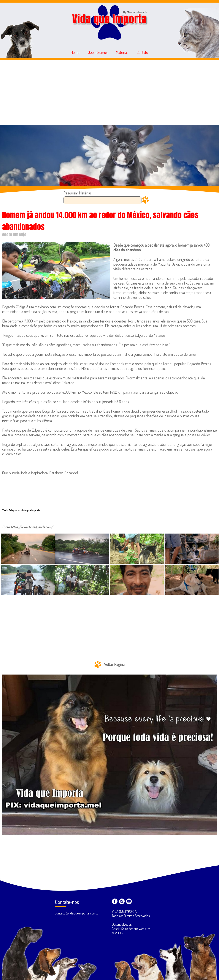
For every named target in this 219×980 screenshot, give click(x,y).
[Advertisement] (109, 93)
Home (75, 52)
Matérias (122, 52)
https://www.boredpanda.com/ (32, 527)
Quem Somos (98, 52)
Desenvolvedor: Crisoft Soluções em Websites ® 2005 (131, 929)
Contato (142, 52)
